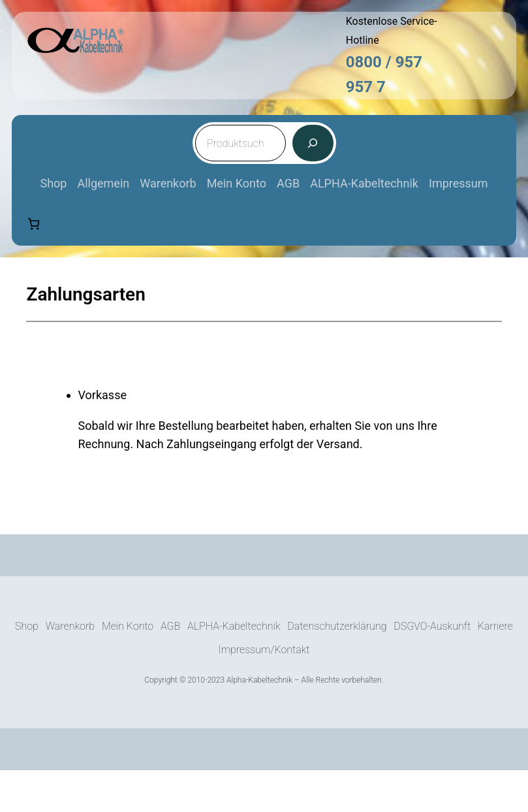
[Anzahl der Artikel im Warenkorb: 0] (34, 224)
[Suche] (313, 143)
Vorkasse (102, 395)
